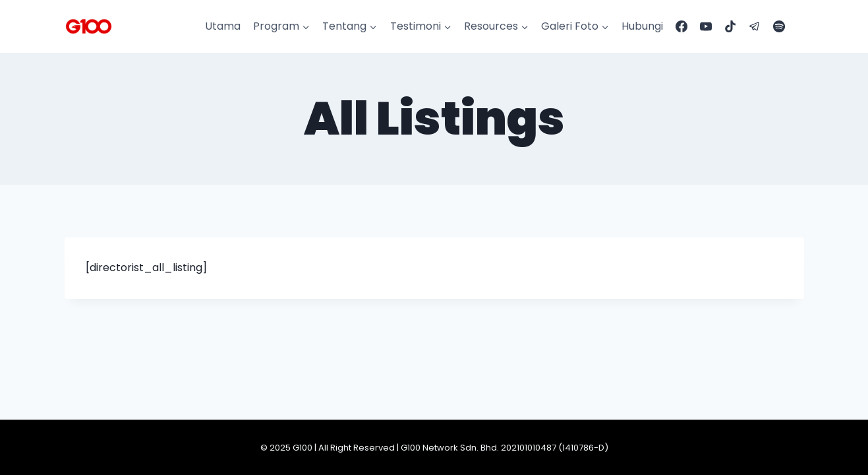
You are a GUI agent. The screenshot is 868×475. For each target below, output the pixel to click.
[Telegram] (755, 26)
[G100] (89, 26)
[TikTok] (730, 26)
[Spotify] (779, 26)
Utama (223, 26)
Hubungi (642, 26)
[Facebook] (681, 26)
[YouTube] (706, 26)
